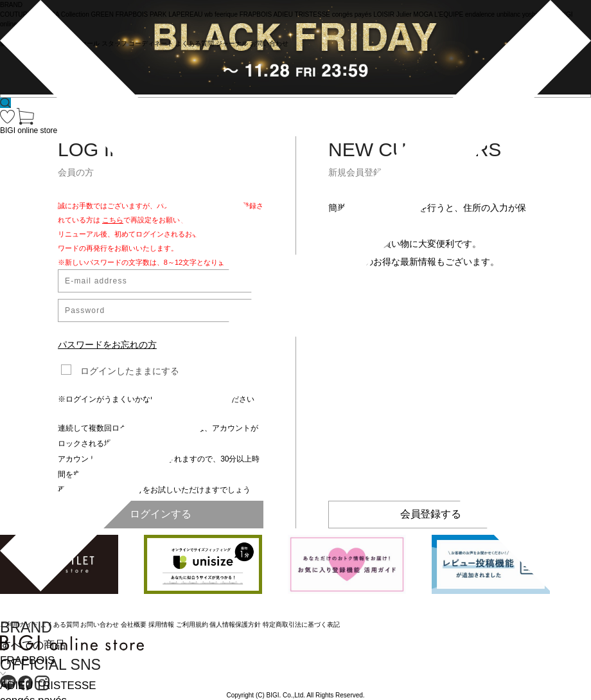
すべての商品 (33, 645)
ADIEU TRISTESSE (48, 686)
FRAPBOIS (27, 660)
